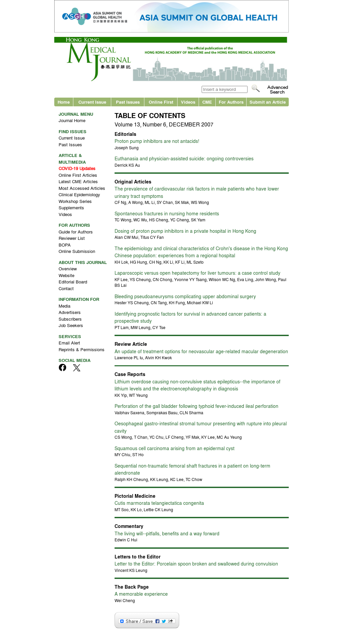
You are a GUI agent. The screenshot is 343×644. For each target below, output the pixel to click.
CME (207, 102)
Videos (188, 102)
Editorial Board (73, 282)
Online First (161, 102)
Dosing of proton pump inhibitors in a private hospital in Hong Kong (185, 231)
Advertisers (70, 312)
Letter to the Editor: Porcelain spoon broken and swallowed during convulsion (196, 563)
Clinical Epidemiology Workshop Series (79, 198)
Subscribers (70, 319)
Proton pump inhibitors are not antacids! (157, 141)
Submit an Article (268, 102)
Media (64, 306)
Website (66, 275)
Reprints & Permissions (82, 349)
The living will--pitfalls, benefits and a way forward (167, 533)
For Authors (231, 102)
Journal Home (72, 120)
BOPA (65, 245)
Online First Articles (78, 175)
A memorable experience (141, 594)
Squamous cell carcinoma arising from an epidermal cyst (175, 448)
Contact (66, 288)
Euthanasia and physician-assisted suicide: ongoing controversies (184, 158)
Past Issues (128, 102)
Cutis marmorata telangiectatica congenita (159, 503)
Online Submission (77, 251)
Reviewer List (72, 238)
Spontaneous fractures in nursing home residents (167, 213)
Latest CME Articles (78, 181)
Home (64, 102)
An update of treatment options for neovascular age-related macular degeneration (201, 351)
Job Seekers (71, 325)
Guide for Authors (76, 232)
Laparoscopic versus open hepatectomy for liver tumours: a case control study (197, 273)
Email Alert (69, 343)
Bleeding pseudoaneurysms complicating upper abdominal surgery (185, 296)
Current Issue (92, 102)
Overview (68, 269)
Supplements (71, 207)
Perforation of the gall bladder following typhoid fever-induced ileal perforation (196, 406)
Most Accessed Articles (82, 188)
